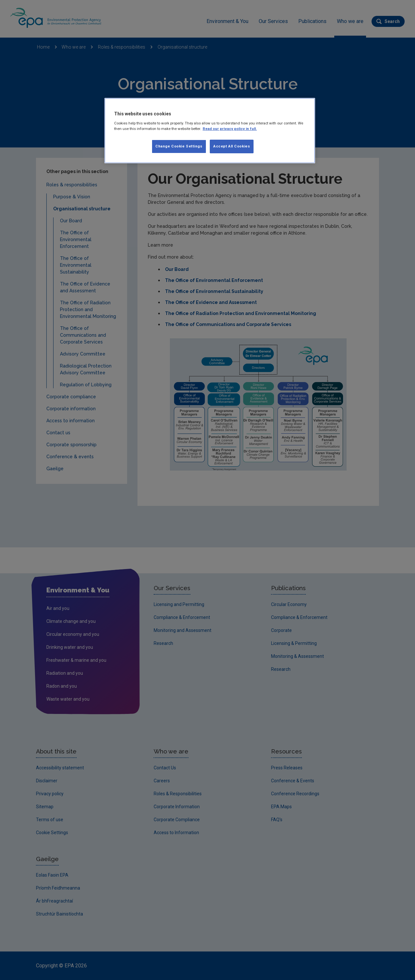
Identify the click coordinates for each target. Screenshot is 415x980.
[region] (210, 131)
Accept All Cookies (232, 146)
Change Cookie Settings (179, 146)
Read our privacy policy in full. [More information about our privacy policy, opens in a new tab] (230, 129)
